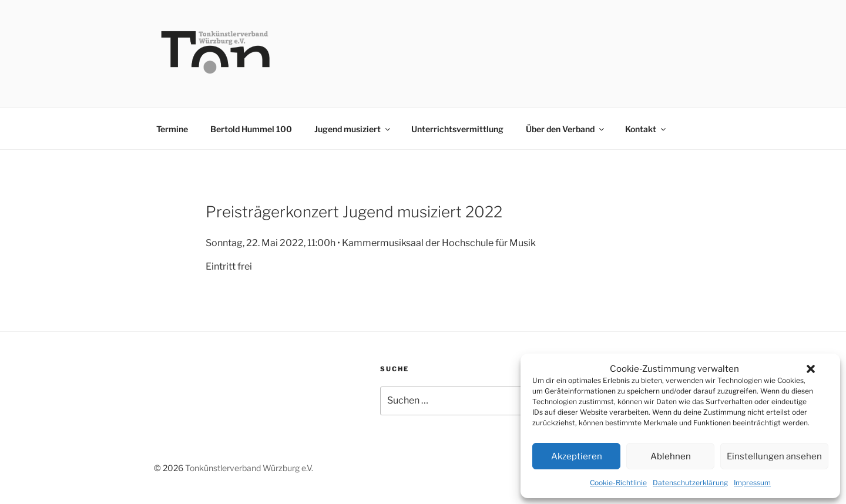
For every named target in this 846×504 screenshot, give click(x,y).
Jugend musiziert (353, 129)
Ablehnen (671, 456)
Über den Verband (566, 129)
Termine (172, 129)
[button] (811, 369)
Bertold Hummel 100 (251, 129)
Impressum (752, 483)
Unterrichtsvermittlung (457, 129)
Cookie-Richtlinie (618, 483)
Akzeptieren (577, 456)
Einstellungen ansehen (774, 456)
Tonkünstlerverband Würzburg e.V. (249, 468)
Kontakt (646, 129)
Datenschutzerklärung (690, 483)
